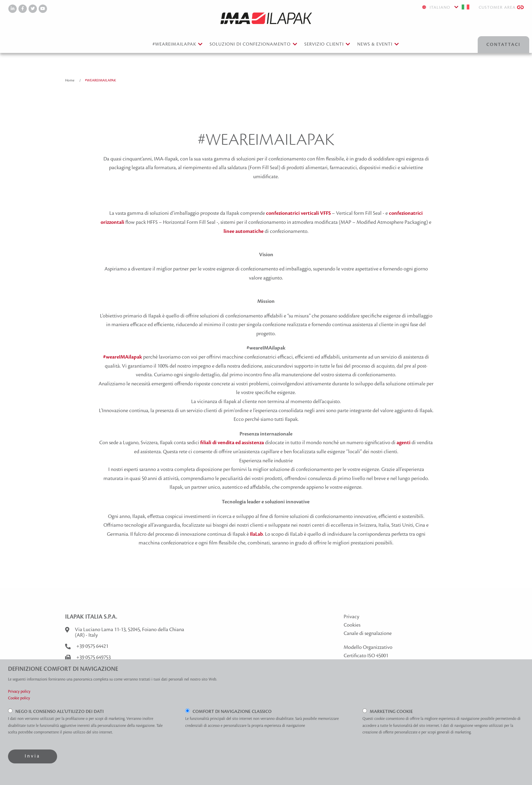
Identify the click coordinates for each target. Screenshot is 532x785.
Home (70, 80)
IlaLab (256, 534)
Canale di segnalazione (368, 634)
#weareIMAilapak (123, 357)
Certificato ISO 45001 (366, 656)
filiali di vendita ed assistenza (232, 443)
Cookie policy (19, 698)
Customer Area (501, 7)
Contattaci (503, 45)
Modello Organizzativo (368, 647)
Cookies (352, 625)
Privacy (351, 617)
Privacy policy (19, 692)
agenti (404, 443)
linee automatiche (244, 231)
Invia (33, 756)
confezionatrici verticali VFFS (298, 213)
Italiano (446, 7)
